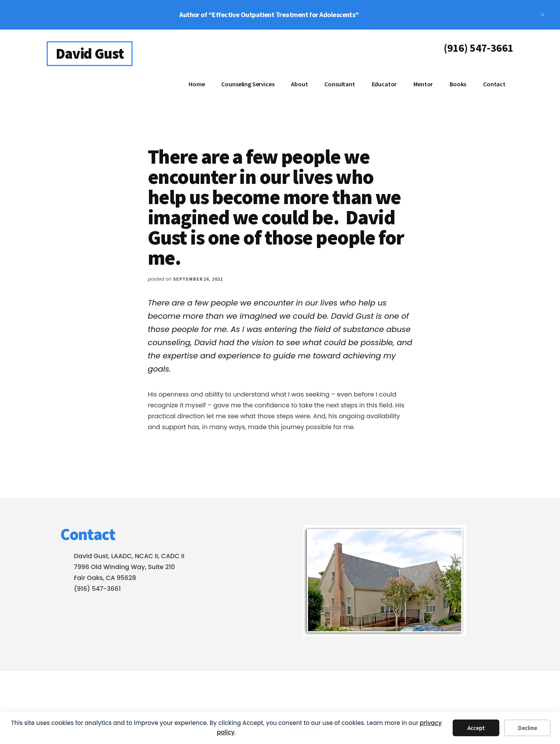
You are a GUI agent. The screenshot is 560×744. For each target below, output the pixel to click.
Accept (476, 728)
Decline (528, 728)
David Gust (90, 53)
